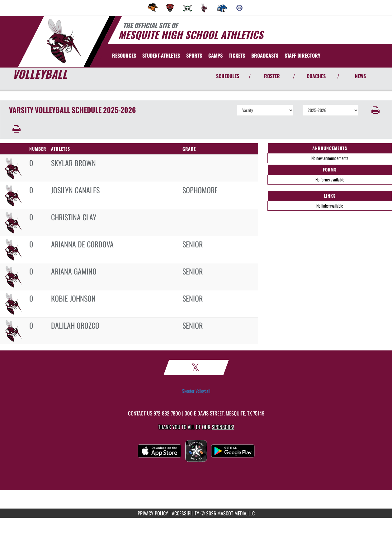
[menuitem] (153, 8)
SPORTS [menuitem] (194, 55)
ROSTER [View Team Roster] (272, 76)
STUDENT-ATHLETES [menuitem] (161, 55)
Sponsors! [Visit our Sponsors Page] (223, 427)
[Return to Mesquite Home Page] (64, 41)
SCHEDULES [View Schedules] (228, 76)
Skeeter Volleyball (196, 391)
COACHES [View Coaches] (316, 76)
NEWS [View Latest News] (360, 76)
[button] (375, 110)
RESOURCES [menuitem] (124, 55)
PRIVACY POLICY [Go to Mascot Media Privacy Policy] (153, 513)
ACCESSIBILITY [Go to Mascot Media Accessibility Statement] (186, 513)
